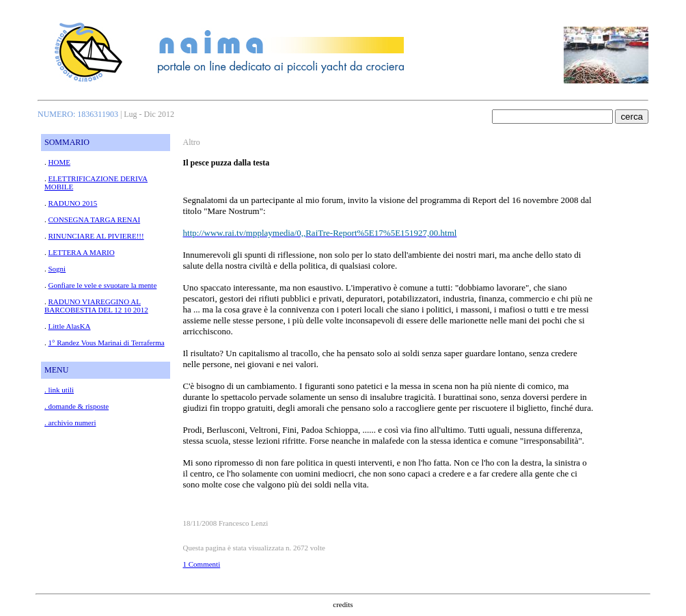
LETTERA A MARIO (82, 252)
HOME (59, 162)
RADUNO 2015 (73, 203)
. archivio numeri (70, 423)
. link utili (59, 390)
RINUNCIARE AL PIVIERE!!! (96, 236)
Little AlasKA (70, 326)
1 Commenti (202, 564)
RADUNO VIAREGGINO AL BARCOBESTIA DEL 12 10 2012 (96, 306)
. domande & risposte (77, 406)
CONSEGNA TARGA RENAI (95, 219)
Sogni (57, 269)
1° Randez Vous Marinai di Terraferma (107, 343)
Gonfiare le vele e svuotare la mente (103, 285)
